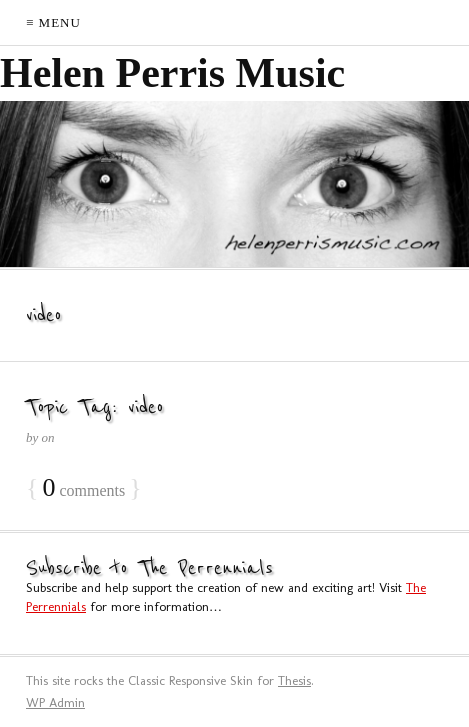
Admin (55, 702)
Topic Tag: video (95, 407)
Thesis (294, 680)
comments (83, 488)
